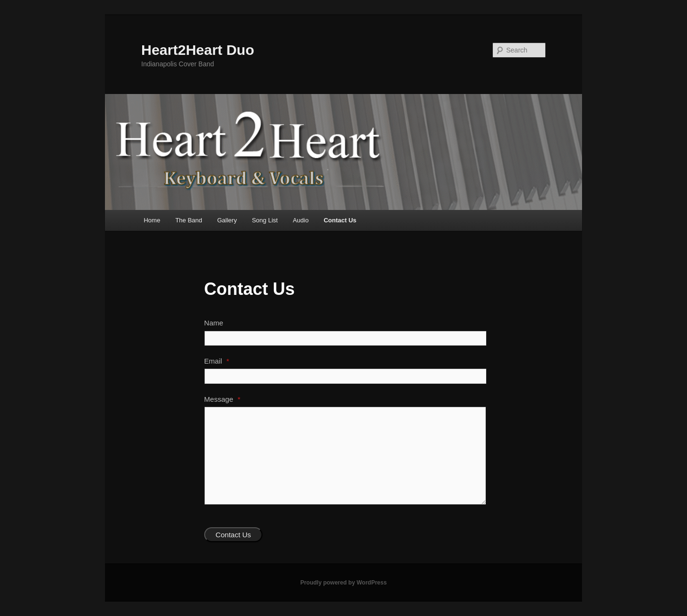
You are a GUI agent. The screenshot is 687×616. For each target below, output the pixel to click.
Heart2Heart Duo (198, 50)
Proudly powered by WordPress (343, 583)
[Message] (345, 456)
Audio (301, 220)
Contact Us (340, 220)
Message (222, 399)
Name (214, 323)
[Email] (345, 376)
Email (217, 361)
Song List (265, 220)
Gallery (227, 220)
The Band (188, 220)
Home (152, 220)
